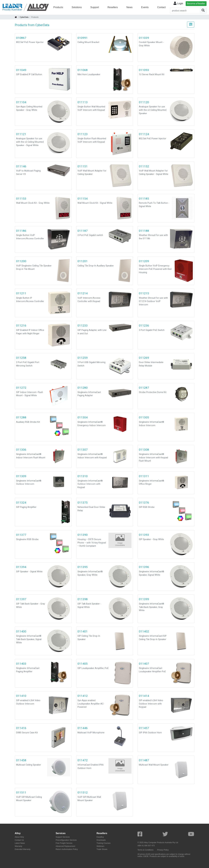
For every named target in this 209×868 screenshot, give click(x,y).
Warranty (18, 846)
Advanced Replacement (65, 846)
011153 (21, 199)
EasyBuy (100, 837)
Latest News (20, 843)
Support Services (63, 837)
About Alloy (19, 837)
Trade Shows (102, 849)
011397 (21, 599)
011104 (21, 102)
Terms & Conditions (145, 850)
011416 (21, 728)
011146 (21, 166)
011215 (144, 293)
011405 (83, 664)
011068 (83, 70)
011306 (21, 450)
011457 (144, 728)
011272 (21, 388)
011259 (83, 358)
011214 (83, 293)
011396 (144, 567)
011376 (144, 503)
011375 (83, 503)
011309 (21, 476)
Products (58, 7)
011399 (144, 599)
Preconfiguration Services (66, 840)
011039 (144, 38)
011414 (144, 696)
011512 (83, 792)
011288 (21, 417)
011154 (83, 199)
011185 (144, 199)
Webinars (100, 846)
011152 (144, 166)
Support (95, 7)
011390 (83, 535)
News (130, 7)
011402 (144, 631)
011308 (144, 450)
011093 (144, 70)
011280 (83, 388)
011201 (83, 261)
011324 (21, 503)
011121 (21, 134)
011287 (144, 388)
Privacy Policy (163, 850)
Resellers (113, 7)
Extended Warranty (23, 849)
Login (178, 3)
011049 (21, 70)
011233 (83, 326)
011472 (83, 760)
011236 (144, 326)
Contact (161, 7)
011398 (83, 599)
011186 (21, 231)
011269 (144, 358)
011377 (21, 535)
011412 (83, 696)
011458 (21, 760)
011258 (21, 358)
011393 (144, 535)
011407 (144, 664)
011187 (83, 231)
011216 (21, 326)
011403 (21, 664)
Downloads (101, 840)
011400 (21, 631)
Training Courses (104, 843)
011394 (21, 567)
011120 (144, 102)
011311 (144, 476)
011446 (83, 728)
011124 (144, 134)
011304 (83, 417)
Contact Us (19, 840)
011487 (144, 760)
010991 (83, 38)
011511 (21, 792)
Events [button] (145, 7)
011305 (144, 417)
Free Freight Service (64, 843)
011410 (21, 696)
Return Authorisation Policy (67, 849)
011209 (144, 261)
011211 (21, 293)
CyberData (24, 17)
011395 (83, 567)
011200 (21, 261)
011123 (83, 134)
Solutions (77, 7)
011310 (83, 476)
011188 (144, 231)
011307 (83, 450)
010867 (21, 38)
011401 (83, 631)
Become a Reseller (196, 4)
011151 (83, 166)
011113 (83, 102)
